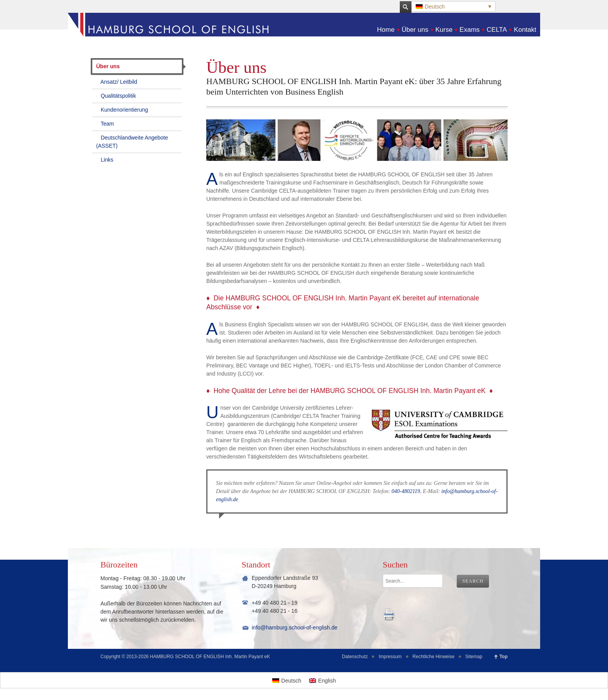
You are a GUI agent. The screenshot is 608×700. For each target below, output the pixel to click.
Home (386, 30)
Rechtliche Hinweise (434, 657)
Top (503, 657)
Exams (470, 30)
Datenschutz (355, 657)
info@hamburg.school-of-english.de (294, 628)
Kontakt (525, 30)
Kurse (444, 30)
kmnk (389, 614)
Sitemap (474, 657)
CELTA (497, 30)
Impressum (390, 657)
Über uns (415, 30)
